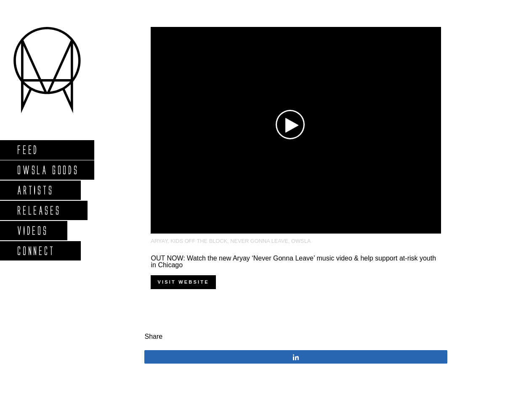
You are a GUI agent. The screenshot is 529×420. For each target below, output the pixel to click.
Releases (39, 210)
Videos (32, 230)
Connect (36, 251)
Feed (28, 150)
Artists (35, 190)
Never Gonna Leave (259, 241)
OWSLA (301, 241)
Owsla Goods (48, 170)
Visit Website (183, 282)
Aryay (159, 241)
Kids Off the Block (199, 241)
